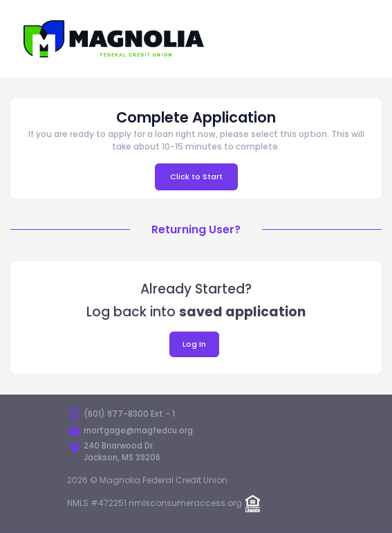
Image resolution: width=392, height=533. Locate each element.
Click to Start (196, 177)
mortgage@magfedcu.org (138, 431)
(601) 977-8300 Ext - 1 (129, 414)
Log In (194, 344)
